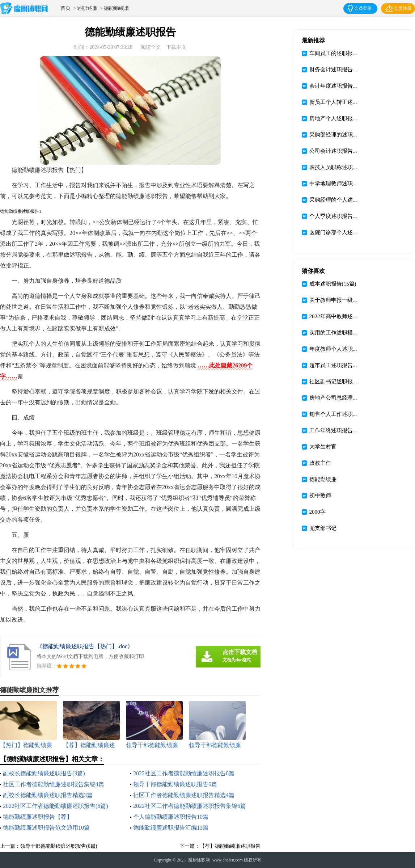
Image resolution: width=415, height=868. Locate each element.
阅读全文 (151, 47)
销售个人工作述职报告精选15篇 (347, 414)
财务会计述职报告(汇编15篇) (344, 69)
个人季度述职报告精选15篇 (342, 216)
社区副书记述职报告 (334, 382)
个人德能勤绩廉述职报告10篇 (171, 817)
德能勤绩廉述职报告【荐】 (38, 817)
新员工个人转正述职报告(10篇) (346, 102)
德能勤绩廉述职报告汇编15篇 (171, 828)
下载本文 (176, 47)
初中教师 (320, 496)
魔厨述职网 (199, 860)
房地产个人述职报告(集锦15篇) (346, 118)
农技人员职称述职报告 (336, 167)
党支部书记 (323, 528)
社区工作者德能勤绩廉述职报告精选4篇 (184, 795)
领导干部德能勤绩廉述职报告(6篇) (59, 846)
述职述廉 (87, 8)
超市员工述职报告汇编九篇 (342, 365)
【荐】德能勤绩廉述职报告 (230, 846)
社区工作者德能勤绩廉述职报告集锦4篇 (54, 784)
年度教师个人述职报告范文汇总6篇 (352, 349)
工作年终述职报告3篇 (335, 430)
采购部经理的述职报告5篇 (341, 135)
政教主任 (320, 463)
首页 (65, 8)
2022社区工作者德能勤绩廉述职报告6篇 (184, 773)
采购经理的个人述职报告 (339, 200)
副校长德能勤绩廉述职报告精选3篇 (48, 795)
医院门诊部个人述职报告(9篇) (345, 232)
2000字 (317, 512)
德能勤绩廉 (117, 8)
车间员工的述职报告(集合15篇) (346, 53)
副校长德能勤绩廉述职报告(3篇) (44, 773)
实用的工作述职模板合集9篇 (343, 333)
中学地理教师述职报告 (336, 184)
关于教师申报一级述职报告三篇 (347, 300)
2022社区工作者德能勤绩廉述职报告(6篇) (56, 806)
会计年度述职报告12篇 (336, 86)
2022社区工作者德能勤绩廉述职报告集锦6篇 (190, 806)
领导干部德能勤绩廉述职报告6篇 (175, 784)
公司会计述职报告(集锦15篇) (344, 151)
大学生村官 (323, 447)
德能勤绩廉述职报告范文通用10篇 (46, 828)
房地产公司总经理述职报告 (342, 398)
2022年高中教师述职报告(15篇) (346, 316)
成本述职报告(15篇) (333, 284)
